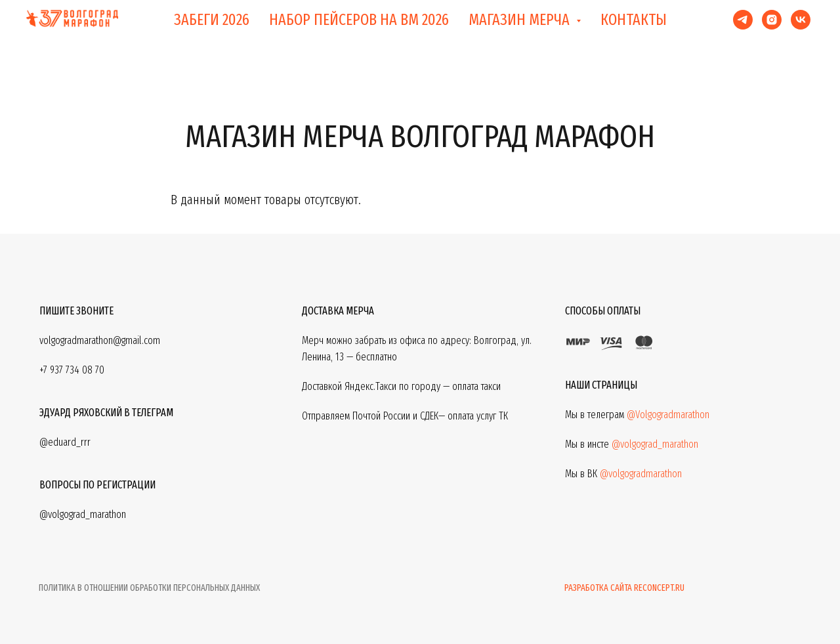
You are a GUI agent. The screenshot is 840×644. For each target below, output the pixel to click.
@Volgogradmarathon (668, 415)
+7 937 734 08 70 (72, 370)
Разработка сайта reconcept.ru (624, 588)
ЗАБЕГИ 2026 (212, 20)
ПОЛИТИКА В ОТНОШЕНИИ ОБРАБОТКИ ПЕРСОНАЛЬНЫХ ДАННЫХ (149, 588)
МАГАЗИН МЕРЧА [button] (521, 20)
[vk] (801, 20)
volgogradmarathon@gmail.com (100, 340)
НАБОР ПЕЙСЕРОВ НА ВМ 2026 (359, 20)
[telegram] (743, 20)
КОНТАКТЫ (634, 20)
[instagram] (772, 20)
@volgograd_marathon (655, 444)
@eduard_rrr (65, 442)
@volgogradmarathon (641, 474)
